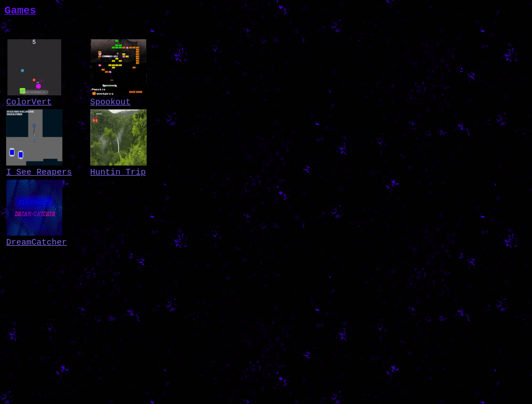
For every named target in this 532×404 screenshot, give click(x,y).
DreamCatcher (37, 243)
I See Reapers (39, 173)
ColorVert (29, 102)
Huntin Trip (118, 173)
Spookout (111, 102)
